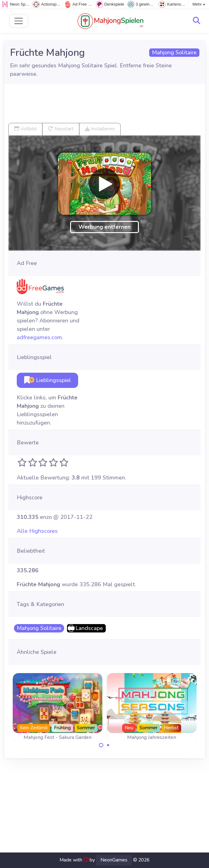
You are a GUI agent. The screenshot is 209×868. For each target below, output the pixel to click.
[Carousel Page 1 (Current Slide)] (101, 745)
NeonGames (114, 860)
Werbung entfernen (104, 227)
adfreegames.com (39, 337)
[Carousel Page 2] (108, 745)
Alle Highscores (37, 531)
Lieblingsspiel (48, 380)
